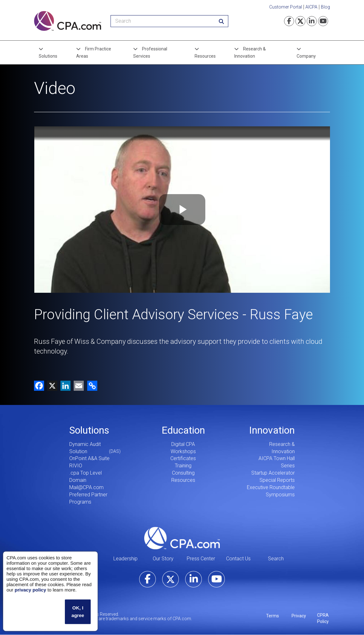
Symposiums (280, 495)
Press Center (201, 559)
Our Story (163, 559)
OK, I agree (78, 612)
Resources (205, 56)
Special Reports (277, 480)
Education (183, 430)
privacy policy (30, 590)
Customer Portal (286, 7)
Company (306, 56)
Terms (273, 616)
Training (183, 466)
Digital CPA (183, 444)
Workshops (183, 451)
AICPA (311, 7)
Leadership (125, 559)
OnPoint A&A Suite (89, 458)
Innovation (272, 430)
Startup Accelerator (273, 473)
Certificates (183, 458)
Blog (325, 7)
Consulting (183, 473)
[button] (91, 386)
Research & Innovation (250, 52)
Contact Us (238, 559)
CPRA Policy (323, 618)
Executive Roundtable (271, 487)
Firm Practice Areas (94, 52)
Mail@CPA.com (86, 487)
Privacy (299, 616)
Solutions (48, 56)
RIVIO (76, 466)
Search (276, 559)
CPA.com (182, 538)
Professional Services (150, 52)
